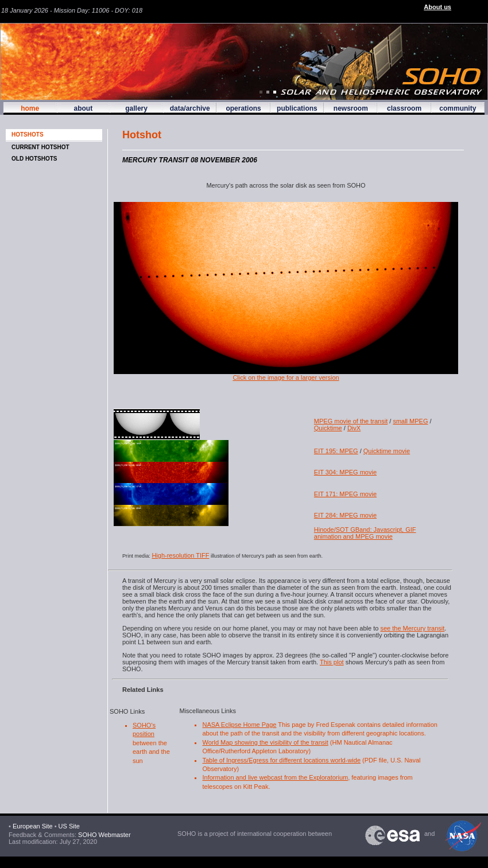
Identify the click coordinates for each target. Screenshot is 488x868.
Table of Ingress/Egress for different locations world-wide (281, 760)
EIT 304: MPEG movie (345, 472)
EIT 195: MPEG (336, 451)
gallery (136, 108)
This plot (332, 662)
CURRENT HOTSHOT (40, 147)
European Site (33, 826)
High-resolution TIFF (180, 555)
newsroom (351, 108)
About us (437, 7)
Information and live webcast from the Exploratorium (275, 777)
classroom (404, 108)
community (458, 108)
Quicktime (328, 428)
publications (297, 108)
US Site (69, 826)
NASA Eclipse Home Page (239, 725)
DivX (354, 428)
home (30, 108)
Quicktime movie (387, 451)
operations (243, 108)
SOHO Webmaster (104, 835)
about (83, 108)
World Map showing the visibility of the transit (265, 742)
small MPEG (410, 421)
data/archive (190, 108)
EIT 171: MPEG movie (345, 494)
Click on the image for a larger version (286, 375)
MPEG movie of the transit (351, 421)
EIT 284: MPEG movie (345, 515)
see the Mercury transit (412, 628)
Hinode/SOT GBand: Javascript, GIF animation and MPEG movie (365, 533)
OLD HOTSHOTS (34, 159)
